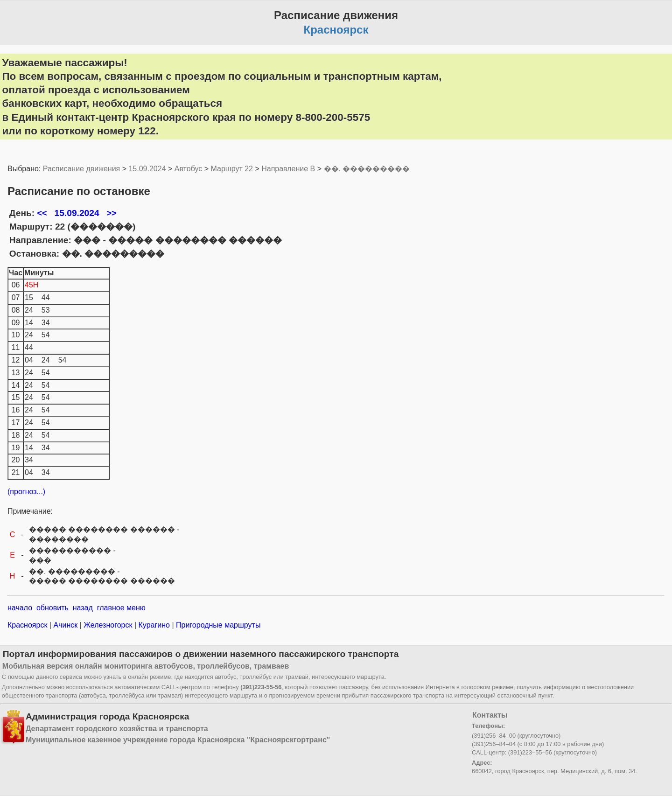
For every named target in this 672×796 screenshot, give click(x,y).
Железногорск (108, 625)
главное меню (121, 608)
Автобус (189, 169)
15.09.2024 (147, 169)
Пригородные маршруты (217, 625)
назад (83, 608)
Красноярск (28, 625)
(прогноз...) (26, 492)
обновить (52, 608)
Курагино (154, 625)
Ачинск (66, 625)
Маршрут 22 (232, 169)
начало (20, 608)
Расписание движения (81, 169)
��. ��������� (367, 169)
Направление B (288, 169)
